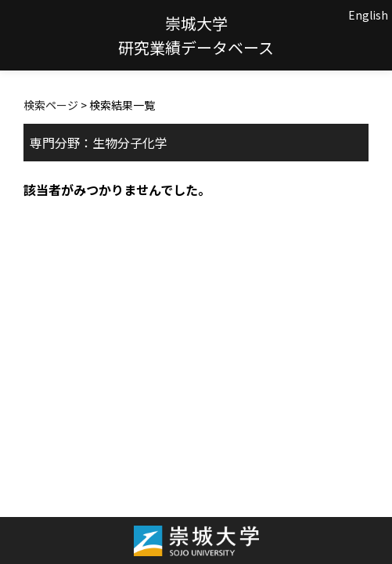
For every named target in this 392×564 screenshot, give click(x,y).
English (368, 15)
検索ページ (51, 105)
